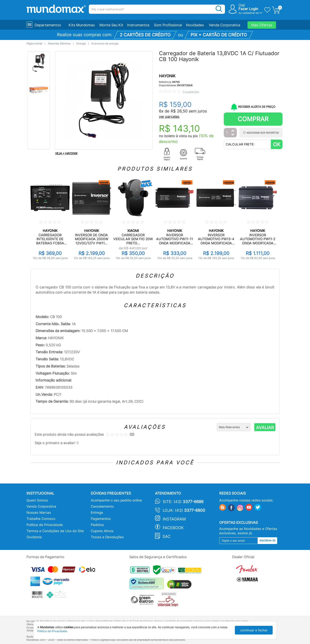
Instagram (174, 519)
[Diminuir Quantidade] (233, 135)
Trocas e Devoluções (107, 537)
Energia (81, 44)
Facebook (173, 528)
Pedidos (97, 525)
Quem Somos (37, 500)
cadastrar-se (251, 13)
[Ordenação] (234, 427)
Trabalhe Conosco (41, 519)
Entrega (97, 513)
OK (277, 144)
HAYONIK (167, 76)
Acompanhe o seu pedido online (116, 500)
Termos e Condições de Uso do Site (55, 531)
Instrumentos (138, 25)
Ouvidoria (34, 537)
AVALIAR (265, 428)
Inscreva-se (267, 541)
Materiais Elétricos (59, 44)
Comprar (253, 119)
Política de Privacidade (45, 525)
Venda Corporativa (224, 25)
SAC (167, 536)
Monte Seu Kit (111, 25)
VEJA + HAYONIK (66, 153)
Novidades (195, 25)
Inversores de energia (105, 44)
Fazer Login (248, 9)
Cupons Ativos (102, 531)
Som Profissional (168, 25)
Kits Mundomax (82, 25)
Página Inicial (34, 44)
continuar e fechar (254, 630)
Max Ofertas (262, 25)
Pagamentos (101, 519)
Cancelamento (102, 506)
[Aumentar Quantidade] (233, 131)
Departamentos (48, 25)
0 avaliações (191, 92)
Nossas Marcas (39, 513)
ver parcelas (169, 117)
